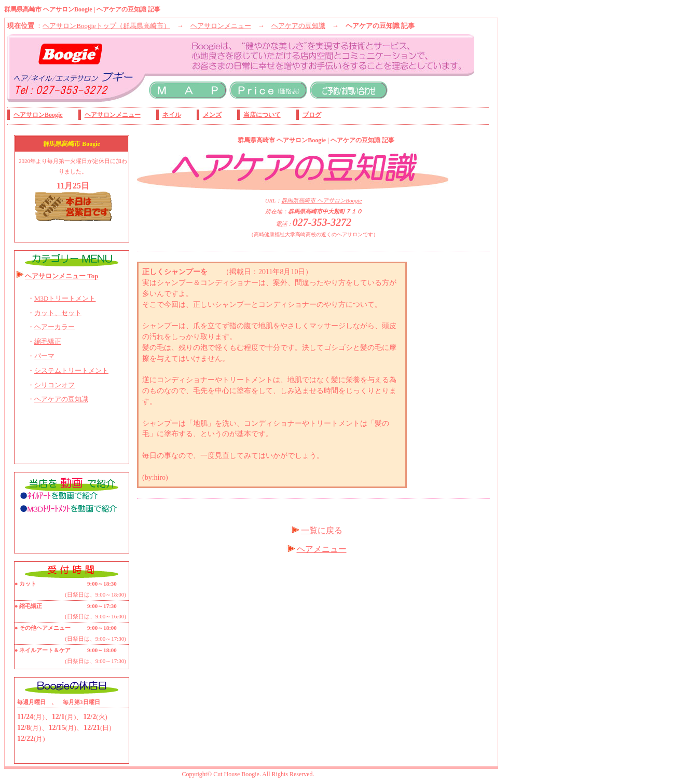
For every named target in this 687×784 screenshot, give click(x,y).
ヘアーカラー (54, 327)
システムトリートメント (71, 370)
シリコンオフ (54, 385)
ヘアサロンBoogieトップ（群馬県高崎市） (106, 26)
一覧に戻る (322, 530)
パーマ (44, 356)
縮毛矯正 (48, 341)
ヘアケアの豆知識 (298, 26)
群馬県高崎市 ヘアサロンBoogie (321, 200)
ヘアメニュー (322, 549)
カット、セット (58, 313)
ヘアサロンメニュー (221, 26)
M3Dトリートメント (65, 298)
